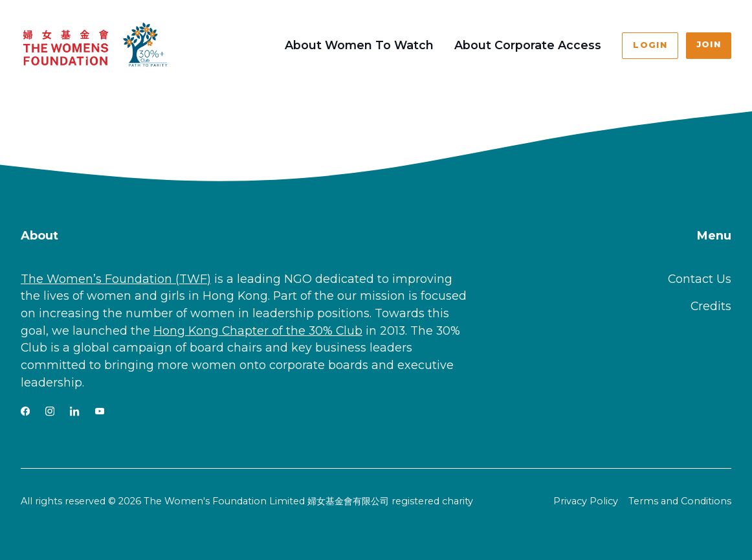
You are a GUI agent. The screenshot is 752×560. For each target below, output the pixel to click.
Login (650, 45)
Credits (711, 306)
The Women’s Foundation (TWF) (116, 279)
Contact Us (700, 279)
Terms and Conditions (680, 501)
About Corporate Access (528, 45)
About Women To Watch (359, 45)
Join (709, 44)
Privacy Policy (586, 501)
